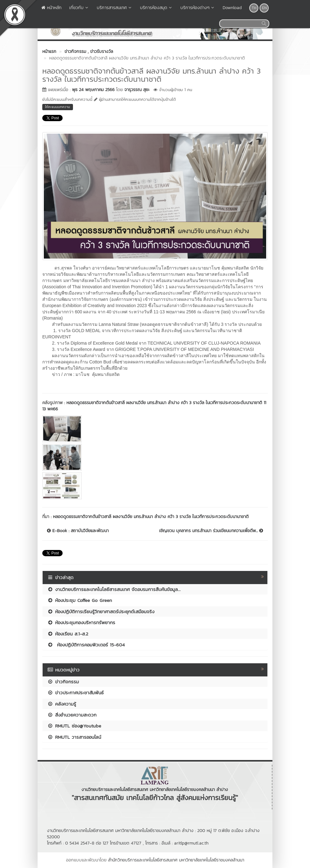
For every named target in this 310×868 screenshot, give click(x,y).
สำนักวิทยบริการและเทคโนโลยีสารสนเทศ (143, 860)
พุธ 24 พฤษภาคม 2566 (93, 90)
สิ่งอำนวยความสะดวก (72, 715)
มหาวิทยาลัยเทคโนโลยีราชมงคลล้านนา (212, 860)
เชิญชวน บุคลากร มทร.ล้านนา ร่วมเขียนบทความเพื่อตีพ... (211, 531)
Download (232, 8)
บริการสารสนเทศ (115, 8)
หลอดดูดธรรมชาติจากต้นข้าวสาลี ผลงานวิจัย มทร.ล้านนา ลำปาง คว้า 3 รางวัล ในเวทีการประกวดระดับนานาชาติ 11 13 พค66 (154, 406)
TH (254, 8)
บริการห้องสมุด (156, 8)
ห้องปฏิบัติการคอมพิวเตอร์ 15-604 (86, 645)
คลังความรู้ (62, 704)
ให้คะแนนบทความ (58, 107)
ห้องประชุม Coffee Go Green (80, 600)
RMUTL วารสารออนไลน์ (74, 737)
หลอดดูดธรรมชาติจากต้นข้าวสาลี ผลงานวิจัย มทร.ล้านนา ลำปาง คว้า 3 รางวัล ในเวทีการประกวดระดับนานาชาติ (151, 517)
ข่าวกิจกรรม (63, 682)
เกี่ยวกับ (79, 8)
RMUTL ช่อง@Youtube (74, 726)
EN (264, 8)
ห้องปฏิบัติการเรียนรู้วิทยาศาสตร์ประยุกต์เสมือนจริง (101, 611)
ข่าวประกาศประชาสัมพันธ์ (75, 693)
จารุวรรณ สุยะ (137, 90)
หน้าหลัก (52, 8)
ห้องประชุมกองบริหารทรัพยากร (81, 622)
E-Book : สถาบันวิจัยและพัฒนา (78, 531)
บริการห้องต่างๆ (198, 8)
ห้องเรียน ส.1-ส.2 (68, 634)
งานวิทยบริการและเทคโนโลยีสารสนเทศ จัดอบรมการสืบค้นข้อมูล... (114, 589)
